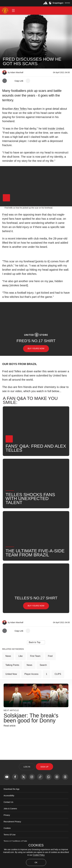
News (8, 656)
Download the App (12, 789)
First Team (35, 656)
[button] (13, 11)
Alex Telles (20, 109)
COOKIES (36, 845)
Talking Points (12, 665)
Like (21, 656)
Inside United (56, 129)
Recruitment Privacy (12, 822)
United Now (11, 674)
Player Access (31, 674)
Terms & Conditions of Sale (15, 841)
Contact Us (8, 802)
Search (43, 665)
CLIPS (58, 674)
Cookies (7, 828)
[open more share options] (28, 81)
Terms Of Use (10, 835)
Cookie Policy (39, 855)
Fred (5, 215)
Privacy (7, 815)
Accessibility (9, 796)
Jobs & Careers (10, 809)
